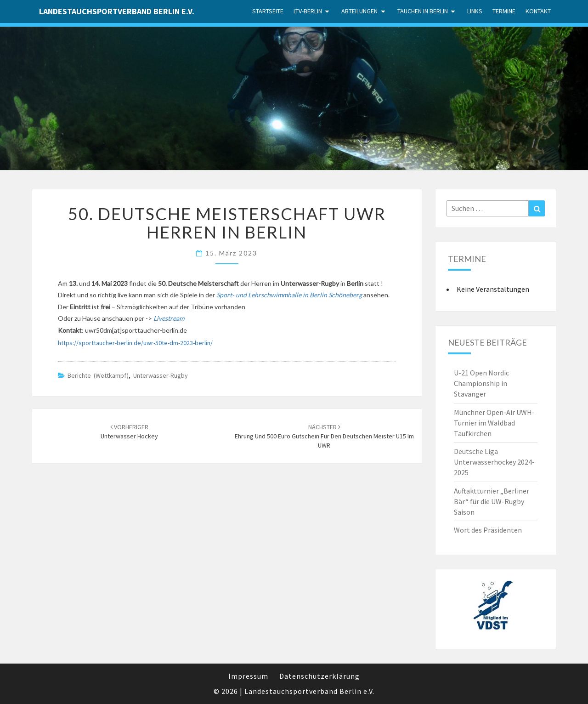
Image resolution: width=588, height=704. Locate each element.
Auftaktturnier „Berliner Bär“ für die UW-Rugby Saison (492, 501)
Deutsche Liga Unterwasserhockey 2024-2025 (494, 462)
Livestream (169, 318)
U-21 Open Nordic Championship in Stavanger (481, 383)
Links (475, 11)
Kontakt (538, 11)
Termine (504, 11)
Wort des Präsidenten (488, 530)
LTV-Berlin (308, 11)
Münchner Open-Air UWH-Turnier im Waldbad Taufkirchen (494, 423)
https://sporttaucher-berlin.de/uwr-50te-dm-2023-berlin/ (135, 343)
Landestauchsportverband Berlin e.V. (117, 11)
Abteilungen (359, 11)
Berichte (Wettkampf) (98, 375)
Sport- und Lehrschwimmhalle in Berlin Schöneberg (289, 295)
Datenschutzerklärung (319, 676)
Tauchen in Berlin (423, 11)
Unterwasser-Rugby (161, 375)
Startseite (268, 11)
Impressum (248, 676)
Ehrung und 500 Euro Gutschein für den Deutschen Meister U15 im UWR (324, 436)
